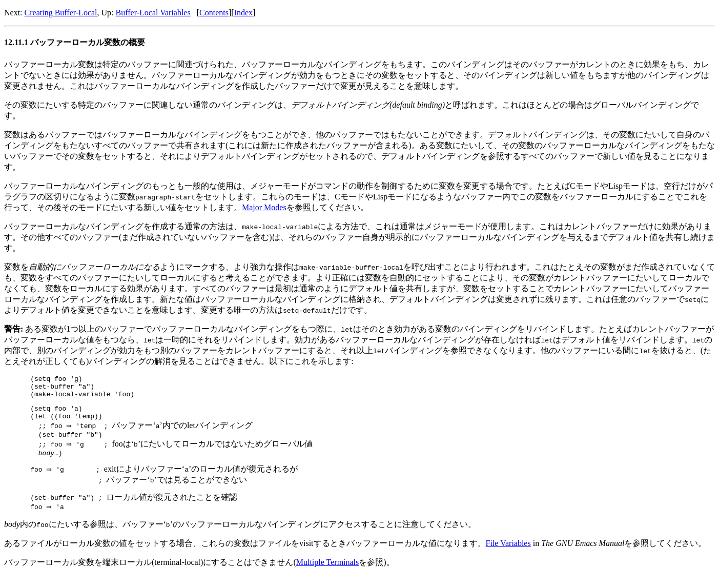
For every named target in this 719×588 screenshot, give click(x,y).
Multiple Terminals (328, 574)
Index (243, 13)
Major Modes (264, 207)
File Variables (508, 555)
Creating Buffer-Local (61, 13)
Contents (214, 13)
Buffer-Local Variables (153, 13)
